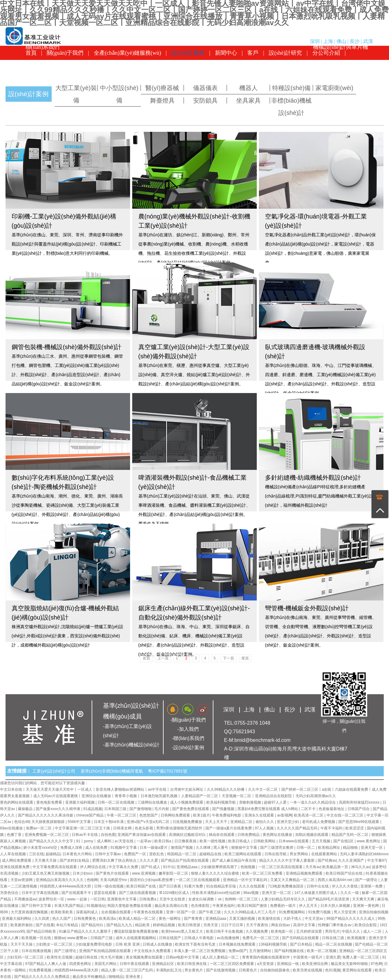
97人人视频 (265, 828)
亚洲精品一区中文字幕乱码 (246, 880)
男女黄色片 (194, 970)
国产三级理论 (66, 951)
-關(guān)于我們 (188, 720)
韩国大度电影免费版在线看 (130, 906)
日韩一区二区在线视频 (116, 802)
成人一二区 (373, 931)
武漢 (368, 41)
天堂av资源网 (22, 880)
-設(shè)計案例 (188, 748)
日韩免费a (148, 899)
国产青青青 (194, 919)
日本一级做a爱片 (154, 848)
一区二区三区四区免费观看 (232, 964)
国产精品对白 (93, 925)
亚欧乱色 (157, 854)
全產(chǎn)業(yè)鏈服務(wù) (127, 53)
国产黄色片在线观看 (113, 873)
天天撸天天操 (46, 860)
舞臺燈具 (162, 100)
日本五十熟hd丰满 (109, 822)
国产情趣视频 (224, 809)
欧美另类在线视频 (308, 970)
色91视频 (333, 970)
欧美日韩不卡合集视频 (225, 931)
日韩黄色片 (248, 970)
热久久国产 (62, 919)
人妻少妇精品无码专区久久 (283, 899)
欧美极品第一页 (336, 867)
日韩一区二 (306, 848)
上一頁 (163, 658)
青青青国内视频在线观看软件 (266, 957)
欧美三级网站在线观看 (243, 854)
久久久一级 (350, 893)
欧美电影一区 (282, 931)
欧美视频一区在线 (37, 938)
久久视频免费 (257, 931)
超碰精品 (53, 854)
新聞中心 (226, 53)
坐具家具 (248, 100)
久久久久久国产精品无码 (298, 828)
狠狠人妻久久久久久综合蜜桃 (215, 873)
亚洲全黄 (133, 977)
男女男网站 (299, 854)
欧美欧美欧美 (62, 912)
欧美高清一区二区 (309, 815)
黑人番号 (221, 848)
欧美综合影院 (366, 925)
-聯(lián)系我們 (188, 738)
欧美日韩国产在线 (142, 886)
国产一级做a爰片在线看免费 (229, 828)
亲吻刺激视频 (250, 802)
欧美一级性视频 (213, 841)
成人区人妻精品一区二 (221, 957)
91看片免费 (194, 886)
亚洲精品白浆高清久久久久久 (60, 880)
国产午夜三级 (210, 912)
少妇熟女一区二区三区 (55, 944)
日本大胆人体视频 (336, 906)
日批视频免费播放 (188, 822)
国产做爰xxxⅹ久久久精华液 (58, 809)
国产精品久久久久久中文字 (52, 841)
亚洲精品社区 (163, 964)
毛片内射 (162, 809)
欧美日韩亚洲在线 (192, 964)
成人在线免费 (97, 848)
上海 (328, 41)
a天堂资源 (266, 964)
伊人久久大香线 (345, 886)
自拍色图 (108, 835)
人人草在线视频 (13, 854)
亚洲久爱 (333, 957)
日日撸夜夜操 (186, 841)
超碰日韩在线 (87, 957)
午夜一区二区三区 (122, 815)
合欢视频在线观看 (116, 912)
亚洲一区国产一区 (181, 912)
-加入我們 (188, 729)
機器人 (248, 88)
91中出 (169, 867)
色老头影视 (144, 828)
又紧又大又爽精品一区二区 (293, 880)
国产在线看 (45, 925)
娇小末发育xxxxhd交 (41, 848)
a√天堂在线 (125, 841)
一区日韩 (97, 899)
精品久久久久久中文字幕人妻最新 (287, 860)
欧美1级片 (202, 815)
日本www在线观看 (294, 841)
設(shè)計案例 (188, 53)
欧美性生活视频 (60, 957)
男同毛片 (332, 931)
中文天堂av (315, 919)
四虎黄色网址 (81, 964)
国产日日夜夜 (171, 886)
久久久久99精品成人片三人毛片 (250, 912)
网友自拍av (281, 925)
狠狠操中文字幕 (245, 848)
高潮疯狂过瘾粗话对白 (188, 835)
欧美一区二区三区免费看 (263, 873)
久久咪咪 (204, 848)
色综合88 (22, 822)
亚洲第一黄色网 (366, 906)
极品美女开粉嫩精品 (90, 977)
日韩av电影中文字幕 (183, 957)
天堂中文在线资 (173, 899)
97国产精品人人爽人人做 (46, 964)
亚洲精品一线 (288, 964)
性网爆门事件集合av (335, 925)
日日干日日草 (233, 925)
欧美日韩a (163, 841)
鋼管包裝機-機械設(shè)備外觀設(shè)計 (67, 347)
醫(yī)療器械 (162, 88)
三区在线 (36, 854)
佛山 (341, 41)
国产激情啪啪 (141, 809)
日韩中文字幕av (109, 854)
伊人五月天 (309, 906)
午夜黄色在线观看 (149, 912)
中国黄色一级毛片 (308, 957)
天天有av (313, 867)
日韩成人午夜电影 (199, 938)
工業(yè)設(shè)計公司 (55, 771)
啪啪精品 (116, 977)
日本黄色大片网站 (78, 854)
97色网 (377, 964)
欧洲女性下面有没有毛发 (196, 944)
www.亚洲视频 (144, 873)
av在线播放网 (228, 938)
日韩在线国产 (171, 938)
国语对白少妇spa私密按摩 (152, 880)
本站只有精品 (67, 925)
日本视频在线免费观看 (238, 944)
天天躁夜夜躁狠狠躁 (48, 822)
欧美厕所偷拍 (22, 925)
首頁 (31, 53)
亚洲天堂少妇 (288, 822)
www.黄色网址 (369, 841)
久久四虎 (42, 919)
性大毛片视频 (112, 957)
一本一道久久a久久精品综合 (313, 802)
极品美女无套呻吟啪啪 (350, 964)
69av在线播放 (12, 828)
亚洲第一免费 (372, 886)
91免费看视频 (41, 970)
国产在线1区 (344, 841)
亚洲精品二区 (242, 822)
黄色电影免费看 (50, 802)
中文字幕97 (377, 860)
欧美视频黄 (357, 938)
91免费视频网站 (293, 912)
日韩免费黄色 (85, 919)
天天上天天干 (217, 822)
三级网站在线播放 (153, 802)
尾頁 (245, 658)
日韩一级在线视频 (109, 886)
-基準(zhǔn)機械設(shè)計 (131, 745)
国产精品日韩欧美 (42, 931)
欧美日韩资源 (190, 925)
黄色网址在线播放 (278, 835)
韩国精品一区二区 (182, 854)
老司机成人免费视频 (319, 822)
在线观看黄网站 (325, 854)
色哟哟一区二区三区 (242, 899)
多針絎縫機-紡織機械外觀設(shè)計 (313, 478)
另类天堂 (211, 925)
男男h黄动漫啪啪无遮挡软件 (180, 828)
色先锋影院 (201, 906)
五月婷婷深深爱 (310, 931)
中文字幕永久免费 (124, 867)
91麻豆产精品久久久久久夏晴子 (86, 931)
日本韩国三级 (116, 809)
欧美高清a (108, 919)
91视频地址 (96, 906)
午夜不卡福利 (332, 828)
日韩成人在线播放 (158, 944)
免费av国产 (238, 951)
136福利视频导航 (273, 944)
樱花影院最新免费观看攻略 (137, 931)
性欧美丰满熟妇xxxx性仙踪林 (217, 893)
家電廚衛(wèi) (334, 88)
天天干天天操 (22, 944)
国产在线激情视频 (221, 970)
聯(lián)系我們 (43, 67)
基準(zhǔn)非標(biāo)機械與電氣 (113, 771)
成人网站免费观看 (17, 860)
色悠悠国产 (149, 815)
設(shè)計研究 (285, 53)
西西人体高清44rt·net (335, 880)
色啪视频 (248, 867)
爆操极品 (26, 809)
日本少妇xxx (83, 873)
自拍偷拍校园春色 (275, 970)
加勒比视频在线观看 (312, 835)
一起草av (145, 841)
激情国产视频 (182, 848)
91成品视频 (93, 809)
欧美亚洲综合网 (315, 964)
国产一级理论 (367, 880)
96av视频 (251, 893)
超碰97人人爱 (276, 802)
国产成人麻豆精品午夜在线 (234, 860)
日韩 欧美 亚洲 (128, 944)
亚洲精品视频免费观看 (305, 873)
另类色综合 (10, 893)
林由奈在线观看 (222, 835)
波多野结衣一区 (52, 899)
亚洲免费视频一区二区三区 (47, 835)
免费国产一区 (135, 854)
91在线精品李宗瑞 (222, 886)
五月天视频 (322, 841)
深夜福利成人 (87, 912)
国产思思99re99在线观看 (359, 822)
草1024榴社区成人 (175, 893)
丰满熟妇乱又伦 (169, 970)
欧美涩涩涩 (355, 828)
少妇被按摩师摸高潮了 (219, 867)
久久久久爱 (149, 860)
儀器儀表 (205, 88)
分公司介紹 (326, 53)
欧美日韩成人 (240, 841)
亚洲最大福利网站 (17, 919)
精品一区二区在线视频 (334, 944)
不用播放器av (25, 899)
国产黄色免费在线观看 (191, 809)
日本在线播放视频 (37, 951)
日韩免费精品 (249, 835)
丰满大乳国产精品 (69, 906)
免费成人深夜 (72, 848)
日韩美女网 (123, 828)
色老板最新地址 (332, 809)
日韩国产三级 (102, 938)
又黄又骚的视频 (242, 919)
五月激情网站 (261, 951)
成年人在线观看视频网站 (136, 938)
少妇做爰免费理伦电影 (94, 944)
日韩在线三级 (333, 938)
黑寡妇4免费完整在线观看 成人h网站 (268, 809)
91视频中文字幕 (124, 848)
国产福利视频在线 (290, 951)
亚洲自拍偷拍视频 (374, 912)
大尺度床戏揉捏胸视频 (30, 912)
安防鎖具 (205, 100)
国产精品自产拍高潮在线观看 (185, 860)
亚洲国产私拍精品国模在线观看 (105, 951)
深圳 (315, 41)
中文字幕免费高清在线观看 (55, 867)
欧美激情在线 (270, 919)
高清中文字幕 (305, 925)
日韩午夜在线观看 (135, 964)
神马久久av (361, 867)
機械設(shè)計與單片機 (341, 67)
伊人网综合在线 (93, 867)
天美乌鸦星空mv (114, 880)
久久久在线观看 (252, 886)
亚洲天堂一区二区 (277, 893)
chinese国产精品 (91, 815)
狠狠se (60, 938)
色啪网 (92, 880)
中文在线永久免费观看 (153, 951)
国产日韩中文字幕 (37, 906)
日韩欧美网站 (265, 841)
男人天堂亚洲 (345, 912)
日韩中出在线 (318, 886)
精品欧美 (143, 925)
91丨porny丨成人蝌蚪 (95, 841)
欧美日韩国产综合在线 (345, 873)
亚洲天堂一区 (372, 848)
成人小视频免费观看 (187, 802)
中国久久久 (351, 931)
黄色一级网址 (170, 919)
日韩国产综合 (359, 809)
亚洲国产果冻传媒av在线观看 (142, 835)
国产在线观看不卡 (77, 893)
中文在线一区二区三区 (345, 815)
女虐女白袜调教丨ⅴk (205, 899)
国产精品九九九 (120, 925)
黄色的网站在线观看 (17, 802)
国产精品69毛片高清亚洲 (329, 899)
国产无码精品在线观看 (301, 938)
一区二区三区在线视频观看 (198, 880)
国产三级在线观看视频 (138, 893)
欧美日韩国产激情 (253, 906)
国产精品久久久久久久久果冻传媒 (46, 815)
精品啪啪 (351, 848)
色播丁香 (15, 835)
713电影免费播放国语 (286, 886)
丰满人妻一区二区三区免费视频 (200, 951)
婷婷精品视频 (164, 925)
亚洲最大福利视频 (80, 802)
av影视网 (285, 815)
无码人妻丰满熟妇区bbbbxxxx (364, 854)
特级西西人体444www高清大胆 (66, 886)
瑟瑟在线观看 (105, 893)
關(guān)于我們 (65, 53)
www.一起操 (78, 899)
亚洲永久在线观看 (260, 815)
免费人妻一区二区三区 (361, 957)
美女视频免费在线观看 (145, 957)
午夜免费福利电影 (227, 815)
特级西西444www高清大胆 (77, 970)
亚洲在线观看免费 (15, 867)
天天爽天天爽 (364, 899)
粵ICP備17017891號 (168, 771)
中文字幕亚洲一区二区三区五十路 (83, 828)
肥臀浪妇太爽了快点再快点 (115, 860)
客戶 (253, 53)
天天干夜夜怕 (258, 925)
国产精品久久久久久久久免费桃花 (42, 977)
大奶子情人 (293, 919)
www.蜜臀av (78, 938)
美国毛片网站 (106, 964)
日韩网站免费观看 (176, 815)
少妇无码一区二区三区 (26, 957)
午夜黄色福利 (224, 906)
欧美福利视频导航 (222, 802)
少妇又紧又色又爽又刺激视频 (46, 873)
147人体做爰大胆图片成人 (316, 893)
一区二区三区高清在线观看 (281, 867)
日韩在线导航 (276, 854)
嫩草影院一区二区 (174, 873)
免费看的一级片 (283, 906)
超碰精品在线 (211, 854)
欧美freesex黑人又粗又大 (183, 931)
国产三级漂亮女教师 (277, 848)
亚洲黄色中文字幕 (122, 899)
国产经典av (327, 860)
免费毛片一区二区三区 (261, 938)
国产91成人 (151, 867)
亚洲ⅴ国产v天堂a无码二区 (149, 822)
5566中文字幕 (80, 822)
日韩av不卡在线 (85, 835)
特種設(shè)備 (292, 88)
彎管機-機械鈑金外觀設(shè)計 (307, 608)
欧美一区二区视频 (322, 951)
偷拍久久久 (265, 822)
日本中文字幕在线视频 (40, 893)
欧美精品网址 (329, 848)
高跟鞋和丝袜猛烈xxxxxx (360, 802)
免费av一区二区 (39, 828)
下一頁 (228, 658)
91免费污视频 (320, 912)
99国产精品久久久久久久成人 (351, 919)
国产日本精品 (302, 944)
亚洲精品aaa (187, 867)
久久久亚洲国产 (352, 860)
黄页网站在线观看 (357, 970)
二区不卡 (309, 809)
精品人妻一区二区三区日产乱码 (127, 970)
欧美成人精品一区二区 (138, 919)
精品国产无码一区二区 (350, 835)
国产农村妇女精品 (75, 860)
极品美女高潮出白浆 (172, 906)
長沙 (355, 41)
